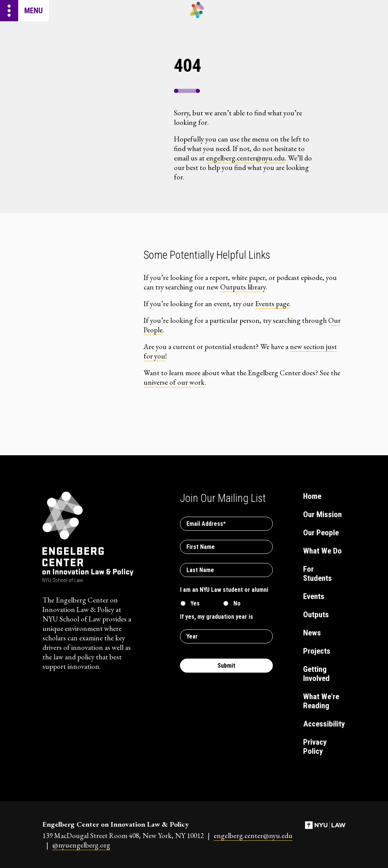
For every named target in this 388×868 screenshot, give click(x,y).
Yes (195, 603)
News (312, 633)
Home (312, 496)
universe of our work (174, 382)
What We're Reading (321, 701)
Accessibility (323, 724)
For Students (318, 574)
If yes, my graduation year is (217, 617)
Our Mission (322, 514)
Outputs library (243, 287)
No (237, 603)
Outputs (316, 615)
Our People (321, 533)
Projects (317, 651)
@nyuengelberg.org (81, 845)
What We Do (322, 551)
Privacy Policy (315, 747)
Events (314, 596)
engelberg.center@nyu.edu (246, 158)
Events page (272, 304)
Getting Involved (316, 674)
